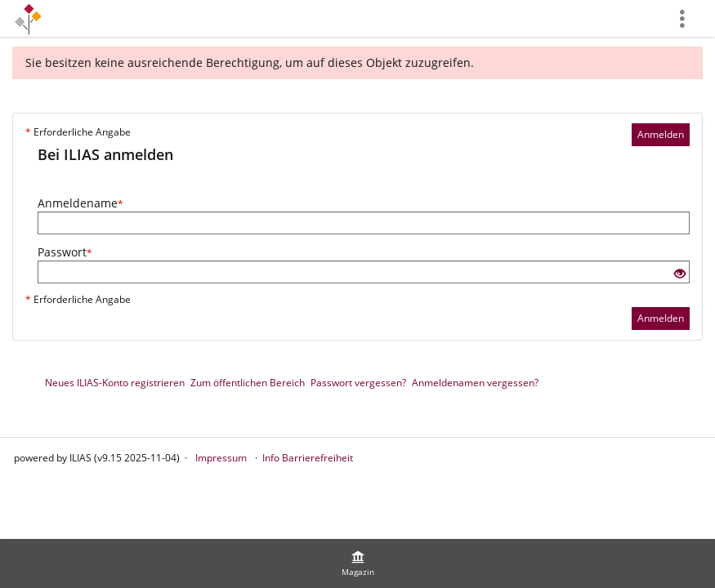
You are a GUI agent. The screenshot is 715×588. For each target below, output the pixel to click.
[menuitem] (358, 563)
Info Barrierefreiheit (308, 458)
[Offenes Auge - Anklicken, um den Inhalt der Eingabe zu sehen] (680, 274)
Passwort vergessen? (358, 383)
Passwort (65, 252)
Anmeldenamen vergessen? (475, 383)
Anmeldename (80, 203)
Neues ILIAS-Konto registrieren (115, 383)
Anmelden (661, 134)
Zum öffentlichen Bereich (248, 383)
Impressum (221, 458)
